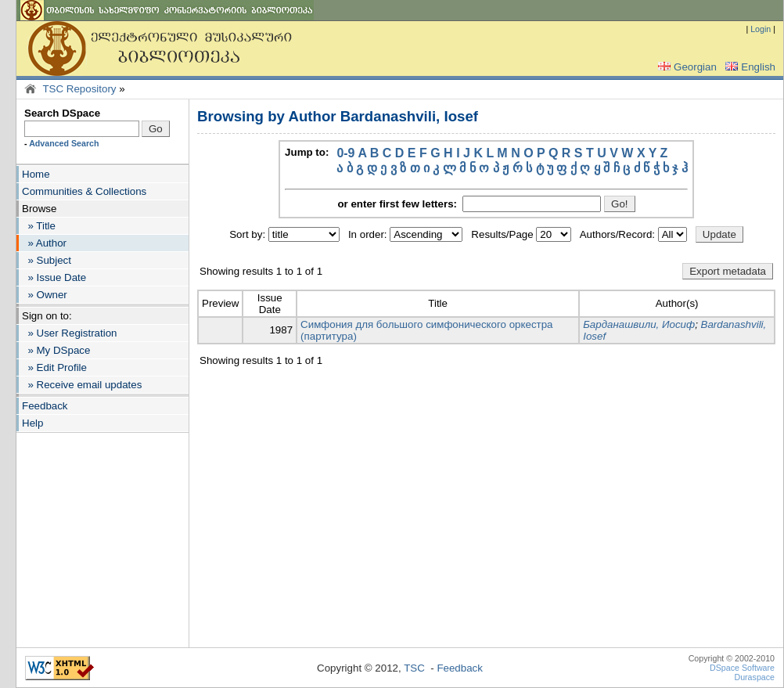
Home (36, 174)
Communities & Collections (84, 191)
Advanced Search (64, 143)
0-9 (345, 153)
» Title (39, 226)
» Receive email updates (82, 385)
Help (32, 423)
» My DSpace (56, 350)
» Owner (45, 295)
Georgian (686, 67)
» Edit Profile (54, 367)
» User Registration (69, 333)
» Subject (47, 260)
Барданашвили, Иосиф (639, 324)
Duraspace (754, 677)
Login (761, 29)
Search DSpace (62, 113)
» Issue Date (54, 277)
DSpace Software (742, 668)
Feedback (45, 406)
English (749, 67)
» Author (44, 243)
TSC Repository (79, 89)
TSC (414, 668)
